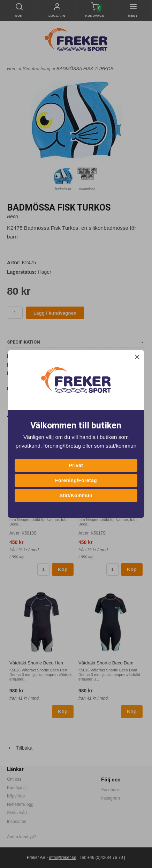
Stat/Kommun (76, 495)
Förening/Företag (76, 480)
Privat (76, 465)
